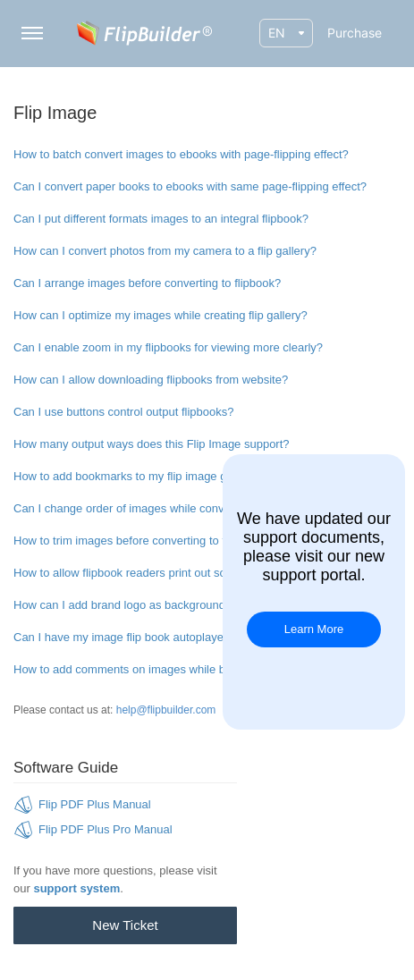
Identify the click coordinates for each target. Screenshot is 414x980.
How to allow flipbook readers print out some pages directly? (169, 573)
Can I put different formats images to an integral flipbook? (161, 219)
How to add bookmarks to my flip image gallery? (137, 476)
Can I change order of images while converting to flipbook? (165, 508)
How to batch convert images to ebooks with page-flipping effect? (181, 154)
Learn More (314, 629)
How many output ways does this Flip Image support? (152, 444)
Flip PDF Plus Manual (95, 804)
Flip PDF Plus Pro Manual (106, 829)
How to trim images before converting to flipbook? (141, 541)
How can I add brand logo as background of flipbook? (151, 605)
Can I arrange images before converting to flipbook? (147, 283)
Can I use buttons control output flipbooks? (123, 412)
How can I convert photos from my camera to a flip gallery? (165, 251)
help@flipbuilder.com (166, 710)
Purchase (355, 33)
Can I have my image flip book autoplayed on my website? (164, 637)
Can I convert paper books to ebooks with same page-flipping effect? (190, 186)
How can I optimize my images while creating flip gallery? (161, 315)
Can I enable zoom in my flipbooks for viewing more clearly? (168, 347)
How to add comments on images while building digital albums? (177, 669)
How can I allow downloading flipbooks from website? (151, 380)
